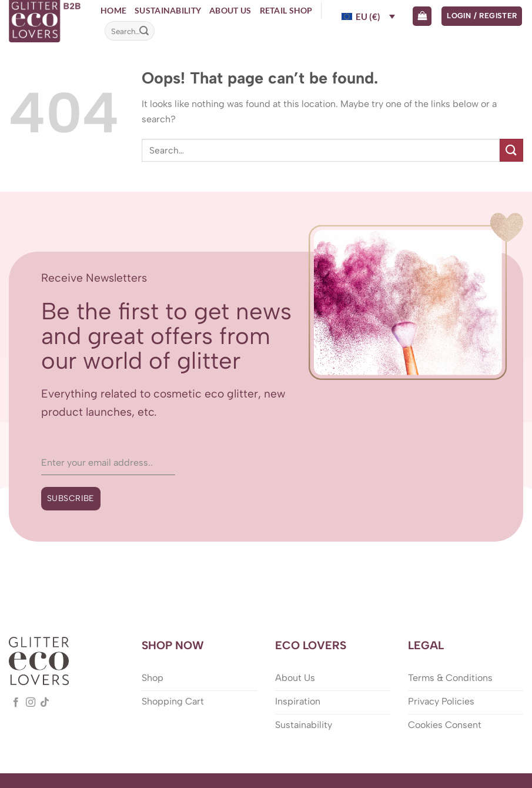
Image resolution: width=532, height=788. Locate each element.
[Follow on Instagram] (31, 703)
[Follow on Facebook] (16, 703)
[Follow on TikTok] (45, 703)
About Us (230, 10)
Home (113, 10)
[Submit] (144, 31)
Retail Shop (286, 10)
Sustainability (168, 10)
